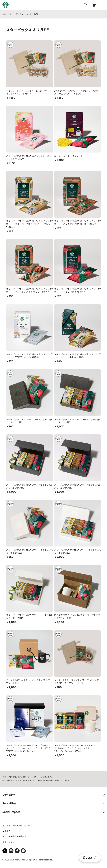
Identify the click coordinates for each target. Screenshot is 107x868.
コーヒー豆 (13, 14)
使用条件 (6, 831)
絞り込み (90, 858)
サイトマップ (8, 842)
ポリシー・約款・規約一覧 (14, 836)
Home (5, 14)
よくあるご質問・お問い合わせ (16, 825)
